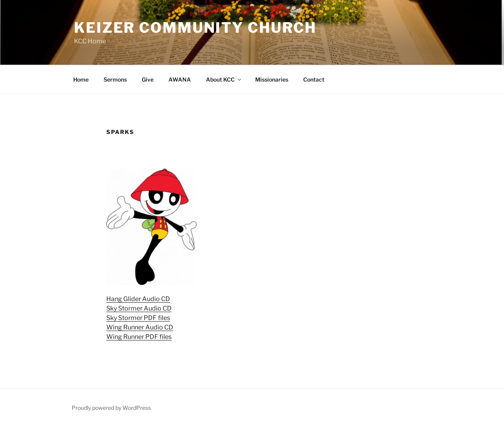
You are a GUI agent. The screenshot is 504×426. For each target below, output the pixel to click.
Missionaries (272, 79)
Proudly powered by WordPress (111, 408)
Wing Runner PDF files (139, 337)
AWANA (180, 79)
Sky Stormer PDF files (138, 318)
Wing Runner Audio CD (140, 327)
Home (81, 79)
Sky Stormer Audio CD (139, 308)
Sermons (115, 79)
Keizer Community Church (195, 28)
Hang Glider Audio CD (138, 299)
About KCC (224, 79)
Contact (314, 79)
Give (148, 79)
